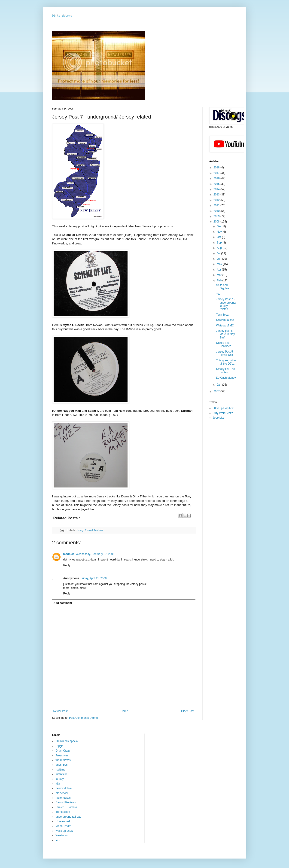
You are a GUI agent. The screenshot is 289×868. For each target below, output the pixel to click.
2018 (217, 168)
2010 (217, 211)
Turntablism (63, 812)
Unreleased (63, 821)
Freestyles (62, 755)
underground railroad (68, 817)
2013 (217, 195)
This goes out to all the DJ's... (226, 362)
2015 (217, 184)
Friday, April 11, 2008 (94, 578)
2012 (217, 200)
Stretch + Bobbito (66, 807)
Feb (219, 280)
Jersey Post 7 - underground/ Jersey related (226, 304)
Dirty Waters (62, 16)
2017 (217, 173)
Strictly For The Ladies (225, 371)
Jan (219, 385)
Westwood (62, 835)
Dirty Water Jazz (223, 413)
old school (62, 793)
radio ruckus (63, 798)
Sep (220, 243)
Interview (61, 774)
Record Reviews (94, 530)
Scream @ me (225, 320)
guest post (62, 765)
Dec (220, 226)
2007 (217, 391)
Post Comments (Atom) (84, 718)
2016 (217, 178)
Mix (58, 784)
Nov (220, 232)
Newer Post (61, 711)
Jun (219, 259)
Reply (67, 565)
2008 (217, 222)
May (220, 264)
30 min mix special (67, 741)
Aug (220, 248)
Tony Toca (222, 315)
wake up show (64, 831)
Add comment (63, 603)
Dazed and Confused (224, 344)
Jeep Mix (218, 418)
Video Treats (63, 826)
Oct (219, 237)
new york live (64, 788)
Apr (219, 270)
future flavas (63, 760)
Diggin (60, 746)
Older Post (188, 711)
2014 (217, 189)
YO (218, 294)
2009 (217, 216)
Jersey (80, 530)
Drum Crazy (63, 751)
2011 (217, 205)
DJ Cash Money (226, 378)
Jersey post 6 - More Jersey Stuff (225, 334)
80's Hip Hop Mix (223, 408)
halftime (61, 770)
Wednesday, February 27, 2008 (95, 554)
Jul (219, 253)
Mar (219, 275)
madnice (69, 554)
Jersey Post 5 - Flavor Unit (225, 353)
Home (124, 711)
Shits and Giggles (222, 287)
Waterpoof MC (225, 326)
